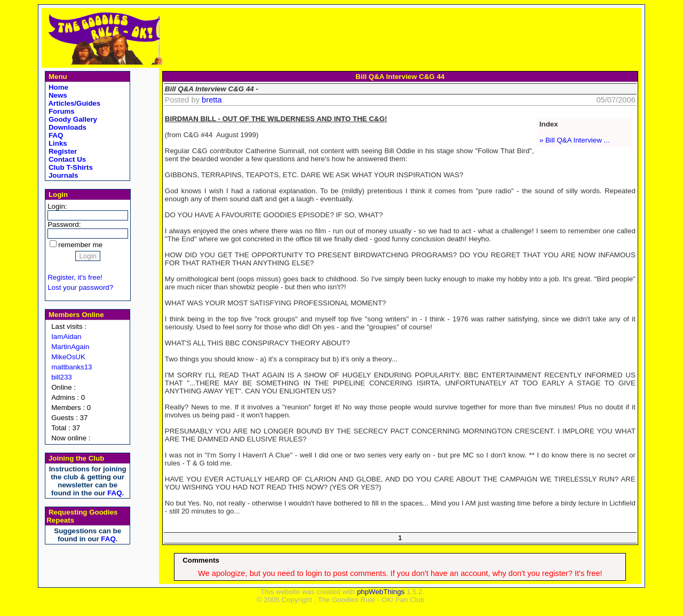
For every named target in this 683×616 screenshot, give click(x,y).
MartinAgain (70, 347)
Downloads (66, 127)
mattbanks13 (72, 367)
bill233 (62, 377)
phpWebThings (381, 592)
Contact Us (66, 159)
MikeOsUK (68, 357)
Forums (61, 111)
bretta (212, 100)
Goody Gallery (72, 119)
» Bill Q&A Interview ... (575, 140)
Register (62, 151)
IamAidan (66, 337)
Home (57, 87)
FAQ (55, 135)
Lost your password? (80, 287)
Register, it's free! (75, 277)
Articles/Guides (73, 103)
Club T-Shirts (70, 167)
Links (57, 143)
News (57, 95)
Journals (62, 175)
